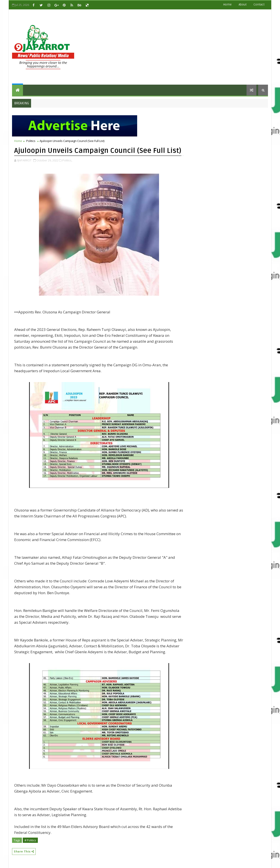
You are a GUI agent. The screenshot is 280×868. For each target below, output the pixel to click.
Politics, (67, 160)
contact (259, 4)
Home (227, 4)
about (243, 4)
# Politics (30, 840)
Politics (31, 141)
